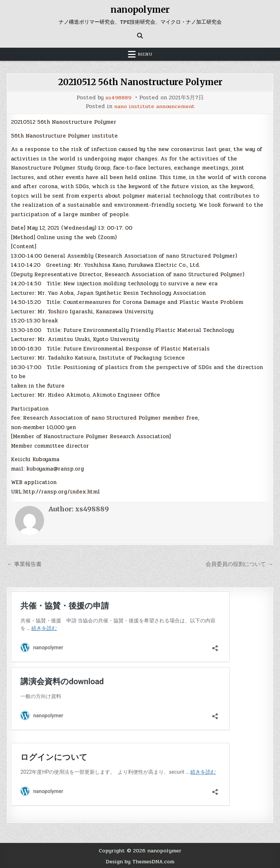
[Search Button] (140, 36)
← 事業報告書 (24, 563)
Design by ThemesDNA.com (140, 861)
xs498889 (118, 98)
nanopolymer (140, 10)
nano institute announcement (154, 106)
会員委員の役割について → (239, 563)
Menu (145, 54)
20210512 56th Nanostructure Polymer (140, 82)
